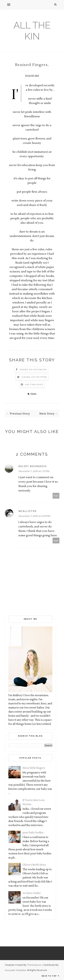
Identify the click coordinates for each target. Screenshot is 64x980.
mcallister (27, 511)
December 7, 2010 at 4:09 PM (34, 516)
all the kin (32, 31)
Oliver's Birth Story (34, 865)
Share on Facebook (33, 370)
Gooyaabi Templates (16, 970)
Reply (56, 496)
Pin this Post (34, 385)
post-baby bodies (33, 833)
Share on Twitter (34, 377)
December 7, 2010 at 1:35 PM (34, 471)
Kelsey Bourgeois (33, 466)
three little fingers (34, 768)
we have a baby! (32, 893)
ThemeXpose (34, 965)
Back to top (51, 976)
